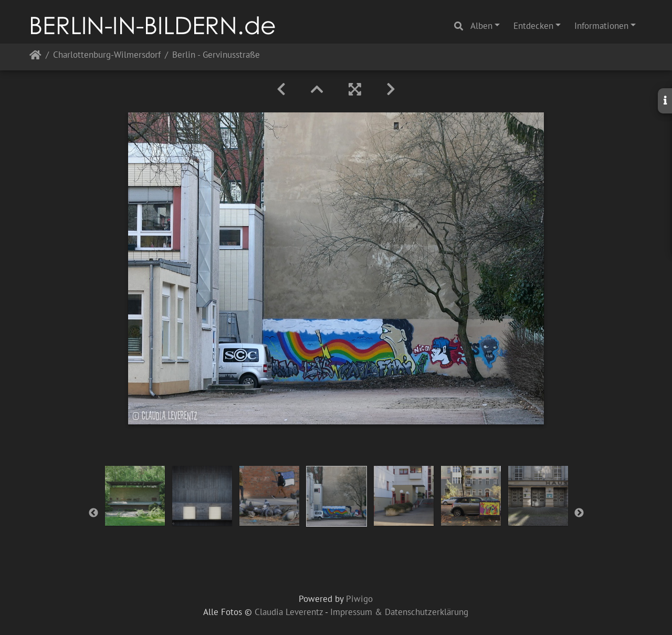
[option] (135, 496)
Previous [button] (93, 513)
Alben (481, 26)
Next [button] (579, 513)
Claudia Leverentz (289, 612)
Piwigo (359, 599)
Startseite (35, 57)
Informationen (601, 26)
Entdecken (533, 26)
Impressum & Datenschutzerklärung (399, 612)
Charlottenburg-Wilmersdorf (107, 55)
